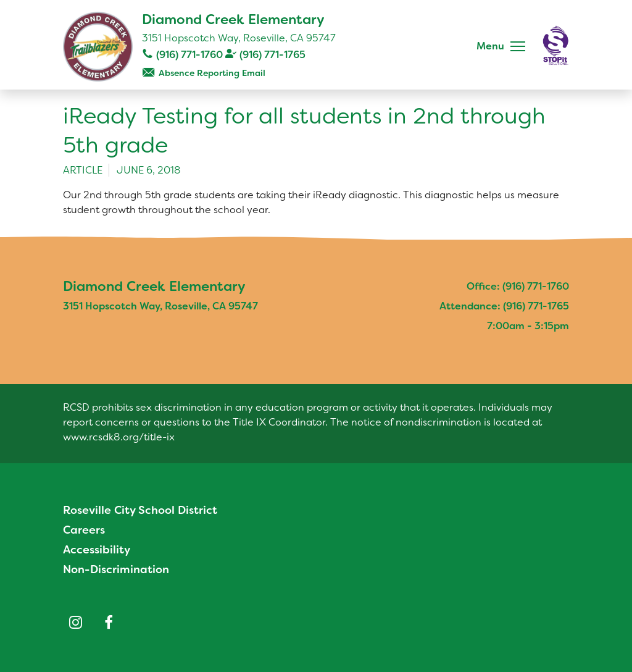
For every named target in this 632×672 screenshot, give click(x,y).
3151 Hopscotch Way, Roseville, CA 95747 (239, 38)
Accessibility (97, 550)
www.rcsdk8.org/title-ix (119, 437)
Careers (84, 530)
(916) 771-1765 (272, 55)
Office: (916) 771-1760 (518, 286)
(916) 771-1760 (189, 55)
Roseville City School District (140, 510)
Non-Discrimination (116, 569)
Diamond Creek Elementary (233, 19)
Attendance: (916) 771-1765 (504, 306)
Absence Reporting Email (212, 73)
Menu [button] (490, 46)
